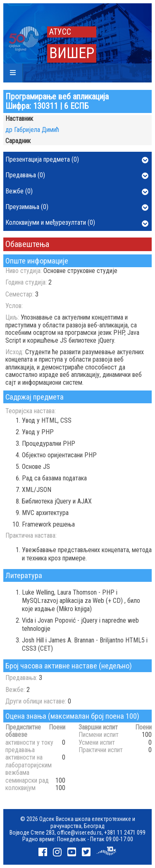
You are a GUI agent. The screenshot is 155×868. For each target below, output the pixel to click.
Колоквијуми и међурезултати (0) (77, 223)
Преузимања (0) (77, 207)
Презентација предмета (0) (77, 160)
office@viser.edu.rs (79, 833)
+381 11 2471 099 (125, 833)
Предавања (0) (77, 176)
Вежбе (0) (77, 192)
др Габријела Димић (32, 130)
